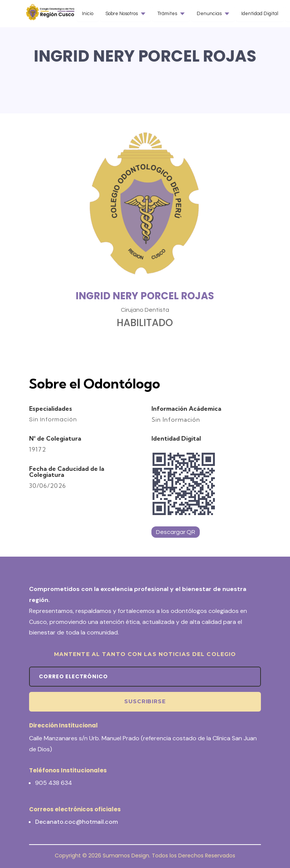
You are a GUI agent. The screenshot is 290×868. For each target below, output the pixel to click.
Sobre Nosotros (122, 14)
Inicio (88, 14)
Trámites (167, 14)
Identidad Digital (260, 14)
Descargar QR (176, 532)
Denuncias (209, 14)
